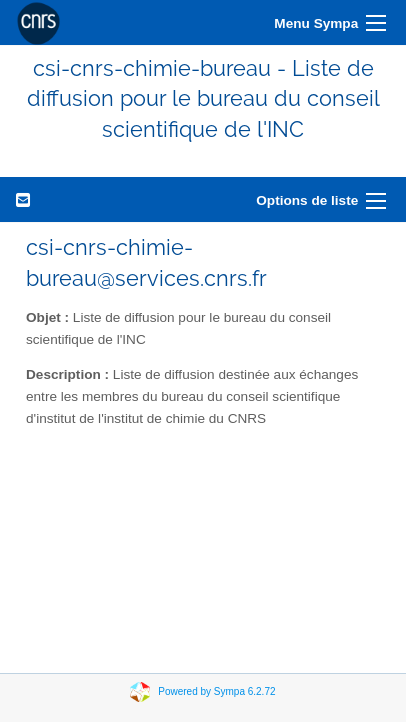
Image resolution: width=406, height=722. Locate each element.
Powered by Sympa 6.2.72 (216, 691)
